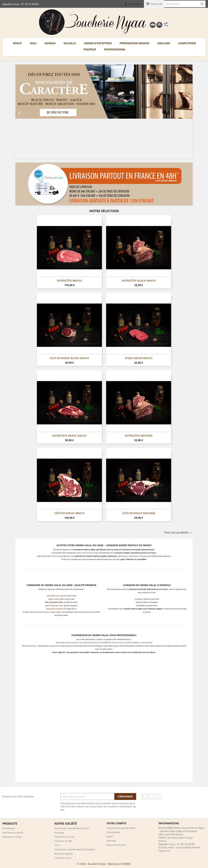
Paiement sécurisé (64, 837)
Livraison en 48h (63, 841)
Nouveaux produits (13, 832)
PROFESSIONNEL (115, 49)
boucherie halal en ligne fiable (48, 612)
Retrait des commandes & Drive (72, 828)
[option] (104, 112)
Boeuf (17, 43)
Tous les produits (178, 533)
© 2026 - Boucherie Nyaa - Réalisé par (99, 864)
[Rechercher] (185, 4)
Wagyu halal (53, 599)
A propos (59, 832)
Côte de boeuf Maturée (139, 513)
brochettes (58, 609)
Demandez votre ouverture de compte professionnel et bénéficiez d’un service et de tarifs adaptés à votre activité (104, 642)
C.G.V (57, 845)
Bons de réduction (116, 845)
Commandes (113, 832)
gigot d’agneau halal (54, 605)
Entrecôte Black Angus (139, 281)
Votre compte (116, 823)
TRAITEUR (90, 49)
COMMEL (126, 864)
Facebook (145, 797)
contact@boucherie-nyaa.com (180, 849)
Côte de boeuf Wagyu (69, 513)
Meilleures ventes (12, 837)
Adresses (111, 841)
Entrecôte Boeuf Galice (69, 436)
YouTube (152, 797)
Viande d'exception (98, 43)
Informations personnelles (121, 828)
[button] (29, 112)
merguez (50, 609)
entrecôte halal (53, 596)
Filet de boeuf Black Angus (69, 358)
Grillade (164, 43)
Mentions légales (64, 854)
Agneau (50, 43)
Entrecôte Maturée (139, 436)
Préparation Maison (134, 43)
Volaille (70, 43)
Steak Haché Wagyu (139, 358)
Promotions (9, 828)
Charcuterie (187, 43)
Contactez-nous (63, 858)
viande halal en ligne (90, 553)
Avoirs (110, 836)
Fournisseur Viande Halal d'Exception (75, 849)
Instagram (159, 797)
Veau (33, 43)
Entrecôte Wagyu (69, 281)
